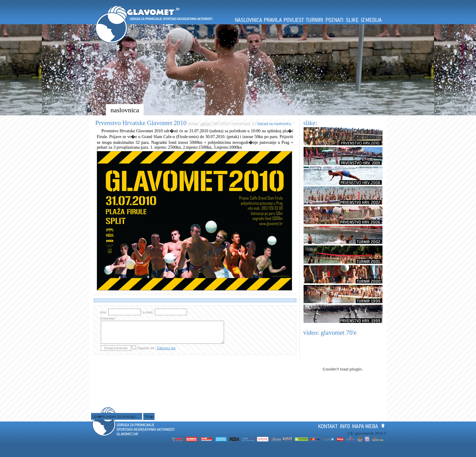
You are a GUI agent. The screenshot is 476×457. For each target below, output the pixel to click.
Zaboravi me (166, 348)
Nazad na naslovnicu (274, 124)
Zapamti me (146, 348)
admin (205, 124)
